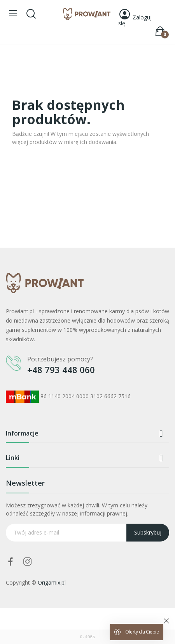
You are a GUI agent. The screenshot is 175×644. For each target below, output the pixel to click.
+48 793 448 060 (61, 370)
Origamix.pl (52, 582)
